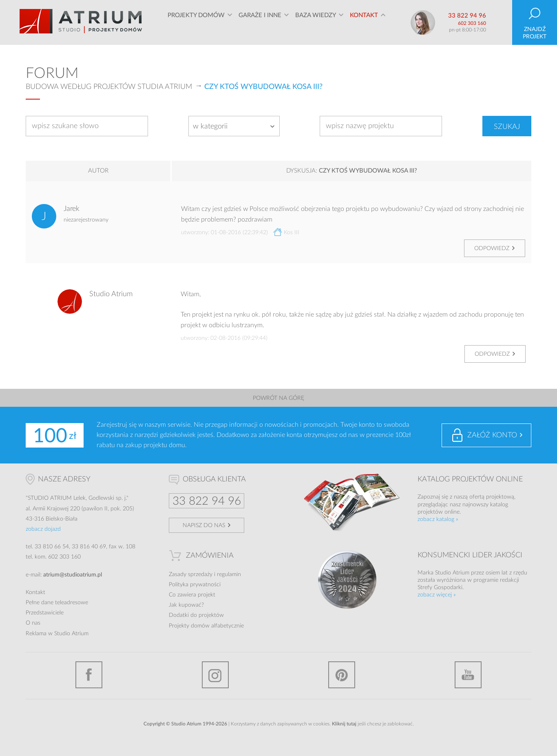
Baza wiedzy (316, 22)
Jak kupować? (186, 605)
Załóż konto (492, 435)
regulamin (229, 574)
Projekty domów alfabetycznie (206, 626)
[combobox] (234, 126)
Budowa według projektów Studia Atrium (109, 87)
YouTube (468, 675)
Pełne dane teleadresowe (57, 603)
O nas (33, 623)
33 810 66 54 (52, 547)
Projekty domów (196, 22)
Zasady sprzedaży (191, 574)
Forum (52, 73)
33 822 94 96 (467, 16)
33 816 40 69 (89, 547)
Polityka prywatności (195, 585)
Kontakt (364, 22)
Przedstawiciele (45, 613)
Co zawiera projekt (192, 595)
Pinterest (342, 675)
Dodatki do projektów (196, 615)
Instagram (215, 675)
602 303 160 (472, 23)
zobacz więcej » (437, 595)
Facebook (89, 675)
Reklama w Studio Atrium (57, 634)
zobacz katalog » (438, 519)
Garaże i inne (260, 22)
